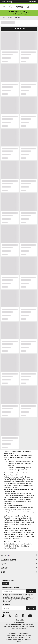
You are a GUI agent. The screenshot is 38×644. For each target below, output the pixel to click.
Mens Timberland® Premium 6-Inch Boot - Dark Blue (19, 627)
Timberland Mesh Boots (22, 546)
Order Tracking (7, 2)
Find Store (31, 608)
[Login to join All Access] (19, 12)
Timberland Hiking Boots (25, 544)
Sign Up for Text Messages (11, 588)
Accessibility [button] (32, 2)
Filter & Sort (19, 29)
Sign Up (6, 584)
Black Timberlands (9, 546)
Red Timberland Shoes (10, 544)
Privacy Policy (12, 599)
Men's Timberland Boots (19, 629)
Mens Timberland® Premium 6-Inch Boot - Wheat (19, 625)
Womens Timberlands (10, 548)
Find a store (6, 605)
